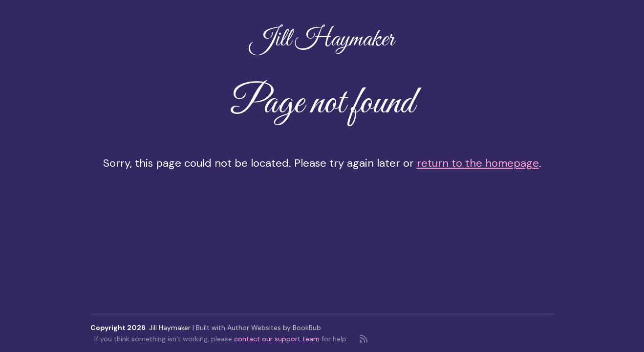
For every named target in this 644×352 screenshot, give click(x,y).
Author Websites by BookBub (274, 328)
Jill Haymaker (322, 40)
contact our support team (277, 339)
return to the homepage (478, 163)
